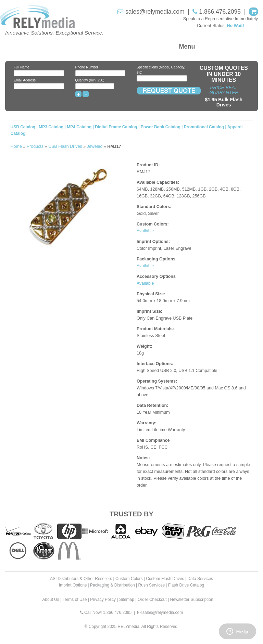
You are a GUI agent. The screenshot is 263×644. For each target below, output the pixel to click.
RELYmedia (129, 627)
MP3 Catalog (51, 127)
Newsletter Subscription (192, 600)
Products (35, 146)
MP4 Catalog (79, 127)
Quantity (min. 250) (90, 80)
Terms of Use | (76, 600)
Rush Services (152, 585)
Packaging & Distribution (112, 585)
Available (145, 231)
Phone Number (87, 67)
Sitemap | (128, 600)
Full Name (22, 67)
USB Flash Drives (65, 146)
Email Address (25, 80)
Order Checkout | (153, 600)
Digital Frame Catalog (116, 127)
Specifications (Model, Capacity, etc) (161, 70)
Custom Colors (129, 579)
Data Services (200, 579)
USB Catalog (24, 127)
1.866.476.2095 (220, 12)
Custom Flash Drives (165, 579)
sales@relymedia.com (155, 12)
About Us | (52, 600)
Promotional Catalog (204, 127)
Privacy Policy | (104, 600)
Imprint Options (73, 585)
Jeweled (95, 146)
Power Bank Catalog (161, 127)
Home (16, 146)
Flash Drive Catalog (186, 585)
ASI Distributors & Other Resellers (81, 579)
